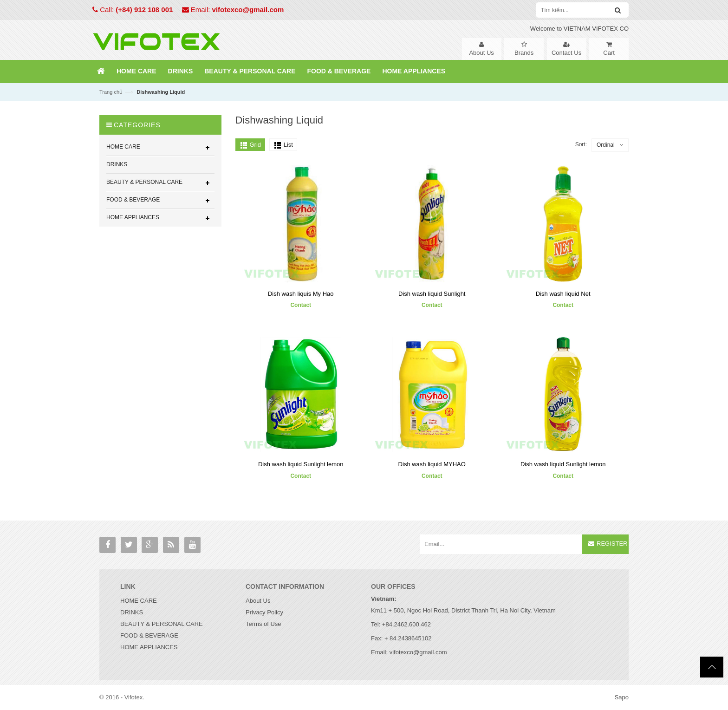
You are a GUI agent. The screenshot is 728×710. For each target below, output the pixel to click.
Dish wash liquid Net (563, 294)
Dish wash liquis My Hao (301, 294)
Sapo (622, 697)
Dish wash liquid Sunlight (432, 294)
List (288, 145)
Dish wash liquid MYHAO (432, 464)
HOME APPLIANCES (149, 647)
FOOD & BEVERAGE (149, 635)
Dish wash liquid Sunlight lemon (301, 464)
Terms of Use (263, 624)
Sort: (581, 144)
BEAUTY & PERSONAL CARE (162, 624)
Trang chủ (111, 92)
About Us (258, 601)
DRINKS (132, 612)
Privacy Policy (264, 612)
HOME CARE (139, 601)
